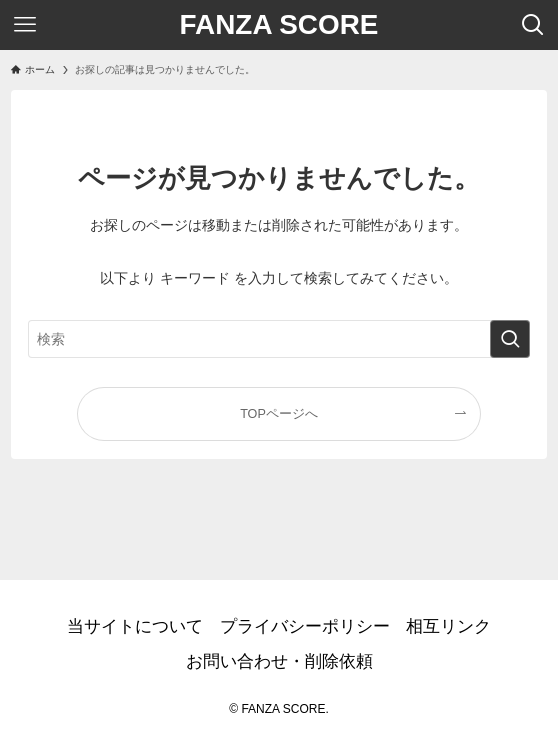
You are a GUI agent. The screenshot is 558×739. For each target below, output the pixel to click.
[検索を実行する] (510, 339)
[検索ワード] (279, 339)
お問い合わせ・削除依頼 (279, 661)
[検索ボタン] (533, 25)
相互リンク (448, 626)
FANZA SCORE (279, 25)
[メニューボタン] (25, 25)
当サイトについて (135, 626)
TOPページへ (279, 414)
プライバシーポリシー (305, 626)
